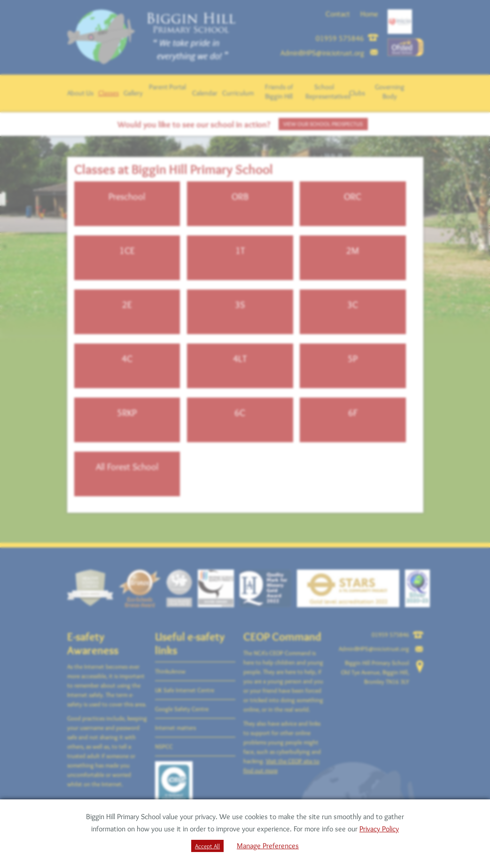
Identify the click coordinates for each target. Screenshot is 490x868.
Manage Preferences (268, 846)
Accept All (207, 846)
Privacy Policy (379, 829)
